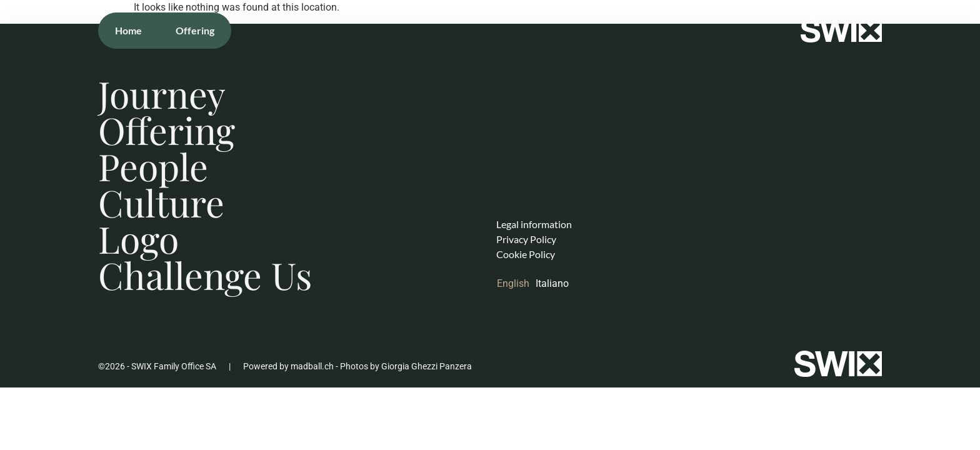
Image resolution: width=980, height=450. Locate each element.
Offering (195, 30)
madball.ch (312, 366)
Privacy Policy (526, 239)
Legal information (534, 224)
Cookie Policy (526, 254)
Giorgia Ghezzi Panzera (427, 366)
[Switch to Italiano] (555, 284)
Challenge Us (205, 275)
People (153, 166)
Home (128, 30)
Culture (161, 202)
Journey (162, 94)
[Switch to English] (516, 284)
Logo (138, 239)
